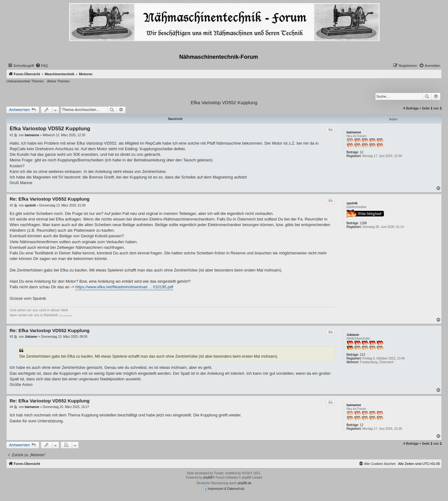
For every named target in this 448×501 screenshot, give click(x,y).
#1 (11, 135)
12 (362, 152)
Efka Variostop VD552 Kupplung (224, 102)
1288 (363, 223)
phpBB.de (245, 483)
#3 (11, 337)
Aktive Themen (58, 81)
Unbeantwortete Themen (25, 81)
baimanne (354, 132)
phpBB (208, 478)
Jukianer (353, 335)
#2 (11, 205)
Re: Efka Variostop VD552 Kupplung (50, 199)
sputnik (352, 203)
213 (363, 355)
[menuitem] (42, 66)
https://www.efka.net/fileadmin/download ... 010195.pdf (124, 287)
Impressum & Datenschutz (224, 489)
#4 (11, 407)
